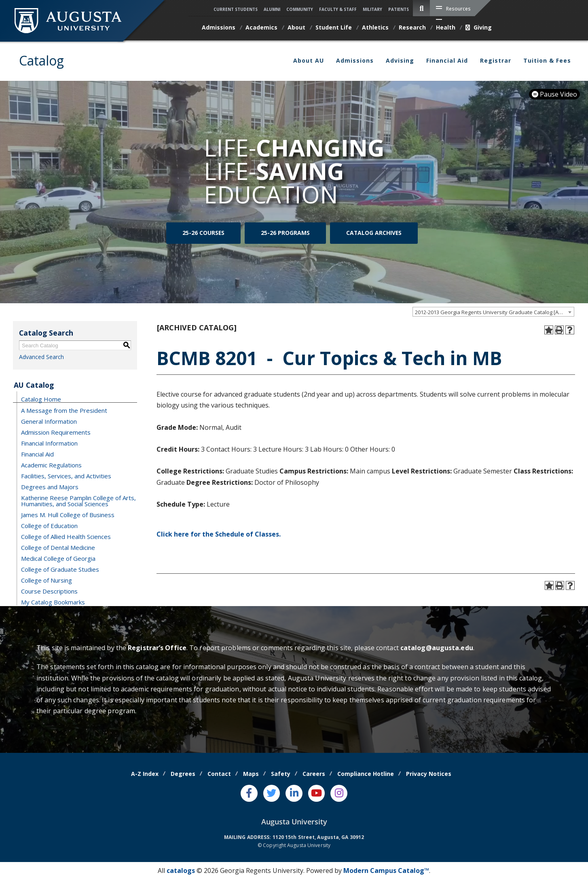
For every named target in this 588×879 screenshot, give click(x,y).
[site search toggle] (421, 8)
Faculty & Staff (338, 9)
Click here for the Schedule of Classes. (219, 534)
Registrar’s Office (157, 648)
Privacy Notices (429, 774)
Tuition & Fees (547, 60)
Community (300, 9)
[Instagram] (339, 793)
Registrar (496, 60)
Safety (281, 774)
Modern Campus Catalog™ (386, 871)
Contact (219, 774)
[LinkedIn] (294, 793)
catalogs (181, 871)
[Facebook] (249, 793)
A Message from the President (64, 410)
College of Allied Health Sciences (66, 536)
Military (372, 9)
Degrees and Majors (50, 486)
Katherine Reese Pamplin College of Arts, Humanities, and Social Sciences (78, 500)
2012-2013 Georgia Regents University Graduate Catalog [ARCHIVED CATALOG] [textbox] (494, 312)
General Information (49, 421)
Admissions (355, 60)
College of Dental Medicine (58, 547)
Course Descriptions (49, 591)
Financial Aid (447, 60)
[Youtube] (317, 793)
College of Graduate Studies (60, 569)
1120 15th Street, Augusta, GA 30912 (318, 837)
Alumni (272, 9)
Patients (399, 9)
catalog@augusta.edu (437, 648)
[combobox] (493, 312)
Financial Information (49, 443)
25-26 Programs (285, 233)
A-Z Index (145, 774)
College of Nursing (47, 580)
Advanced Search (41, 357)
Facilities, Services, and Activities (66, 475)
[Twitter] (272, 793)
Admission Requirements (56, 432)
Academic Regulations (51, 465)
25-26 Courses (203, 233)
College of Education (49, 525)
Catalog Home (41, 399)
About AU (309, 60)
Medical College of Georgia (58, 558)
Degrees (183, 774)
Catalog (41, 60)
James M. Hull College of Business (68, 514)
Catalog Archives (374, 233)
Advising (400, 60)
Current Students (236, 9)
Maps (251, 774)
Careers (314, 774)
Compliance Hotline (366, 774)
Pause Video (554, 94)
